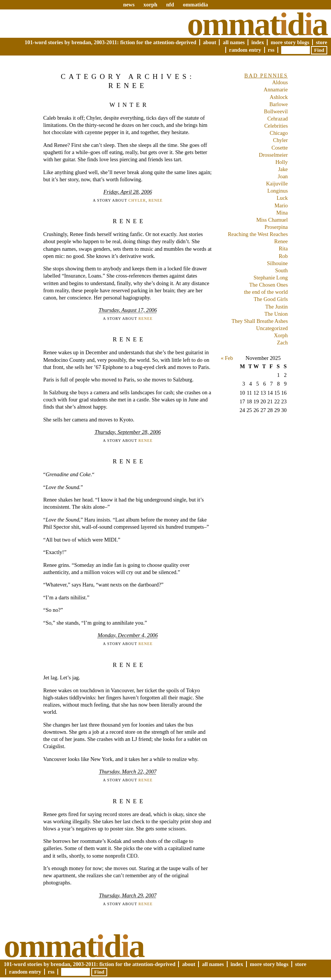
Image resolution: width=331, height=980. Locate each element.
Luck (282, 198)
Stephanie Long (271, 278)
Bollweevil (276, 111)
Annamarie (276, 90)
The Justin (277, 307)
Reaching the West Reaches (258, 234)
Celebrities (276, 126)
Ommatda (257, 24)
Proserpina (276, 227)
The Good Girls (271, 299)
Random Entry (245, 50)
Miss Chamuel (272, 220)
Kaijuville (277, 184)
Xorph (281, 335)
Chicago (279, 133)
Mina (282, 213)
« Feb (227, 358)
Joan (283, 176)
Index (258, 42)
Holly (282, 162)
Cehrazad (277, 119)
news (129, 5)
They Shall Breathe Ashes (259, 321)
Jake (283, 169)
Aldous (280, 82)
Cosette (279, 148)
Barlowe (279, 104)
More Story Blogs (290, 42)
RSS (271, 50)
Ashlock (279, 97)
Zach (283, 343)
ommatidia (195, 5)
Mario (281, 205)
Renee (156, 200)
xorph (150, 5)
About (210, 42)
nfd (170, 5)
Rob (283, 256)
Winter (129, 105)
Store (322, 42)
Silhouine (277, 263)
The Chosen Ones (268, 285)
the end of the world (266, 292)
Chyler (137, 200)
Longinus (277, 191)
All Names (234, 42)
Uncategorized (272, 328)
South (282, 270)
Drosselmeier (273, 155)
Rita (283, 248)
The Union (276, 314)
